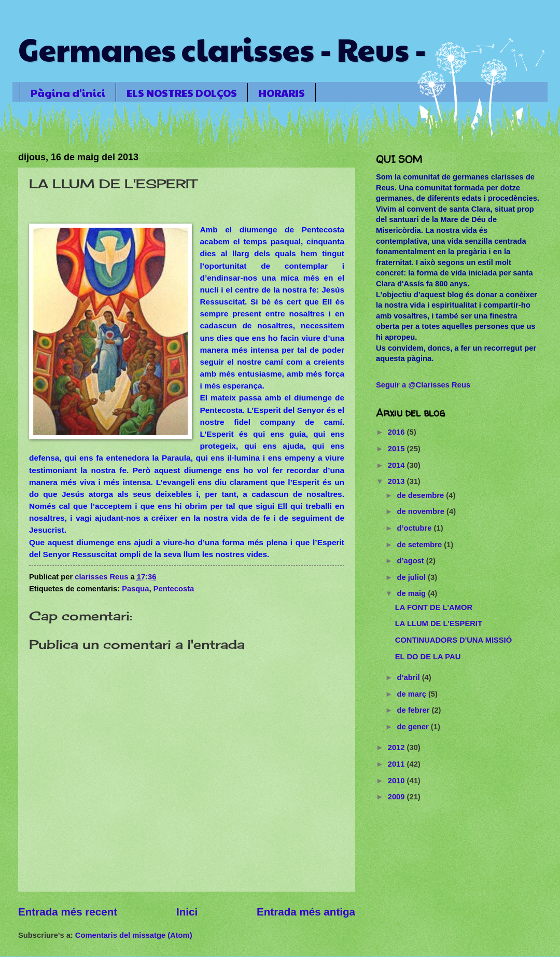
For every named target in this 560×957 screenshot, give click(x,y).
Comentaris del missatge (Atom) (134, 935)
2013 (397, 481)
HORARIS (282, 93)
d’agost (411, 561)
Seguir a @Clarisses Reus (423, 385)
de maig (412, 593)
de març (412, 694)
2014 (397, 465)
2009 (397, 797)
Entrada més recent (68, 912)
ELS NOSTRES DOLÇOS (182, 93)
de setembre (420, 545)
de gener (414, 727)
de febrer (414, 710)
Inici (187, 912)
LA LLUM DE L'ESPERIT (439, 623)
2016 (397, 432)
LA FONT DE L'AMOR (434, 607)
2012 (397, 747)
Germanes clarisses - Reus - (222, 49)
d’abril (409, 677)
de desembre (421, 495)
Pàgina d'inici (68, 93)
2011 (397, 764)
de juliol (412, 577)
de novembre (422, 511)
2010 (397, 781)
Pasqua (135, 589)
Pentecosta (174, 589)
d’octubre (415, 528)
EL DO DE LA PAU (428, 657)
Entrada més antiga (306, 912)
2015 (397, 449)
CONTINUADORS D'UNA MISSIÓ (453, 640)
